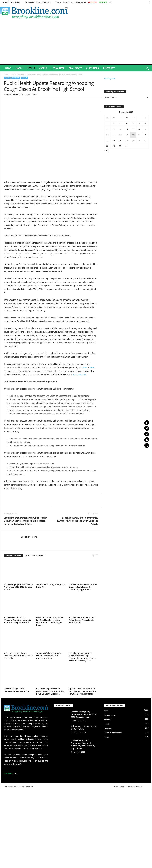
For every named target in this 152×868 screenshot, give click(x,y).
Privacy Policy (119, 786)
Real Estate (75, 68)
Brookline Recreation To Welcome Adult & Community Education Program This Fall (17, 620)
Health (25, 78)
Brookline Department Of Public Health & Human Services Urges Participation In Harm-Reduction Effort (26, 521)
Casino (43, 68)
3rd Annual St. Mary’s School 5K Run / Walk (51, 586)
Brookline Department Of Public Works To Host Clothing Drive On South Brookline (50, 691)
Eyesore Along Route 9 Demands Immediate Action (17, 690)
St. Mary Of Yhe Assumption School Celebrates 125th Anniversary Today (49, 656)
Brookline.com (12, 94)
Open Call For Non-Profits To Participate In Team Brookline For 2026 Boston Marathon (82, 691)
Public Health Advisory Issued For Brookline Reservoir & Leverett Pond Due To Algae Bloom (50, 621)
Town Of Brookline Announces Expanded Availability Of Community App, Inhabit (83, 587)
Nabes (19, 68)
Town (58, 2)
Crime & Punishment (113, 733)
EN (110, 2)
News (8, 68)
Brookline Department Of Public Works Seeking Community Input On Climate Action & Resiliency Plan (82, 657)
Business (108, 719)
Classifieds (92, 68)
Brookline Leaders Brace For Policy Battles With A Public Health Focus (82, 620)
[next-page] (97, 556)
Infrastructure (110, 715)
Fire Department (79, 2)
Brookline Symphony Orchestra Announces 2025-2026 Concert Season (18, 587)
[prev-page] (93, 556)
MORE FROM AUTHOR (34, 556)
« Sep (107, 150)
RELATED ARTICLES (14, 556)
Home (6, 75)
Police (66, 2)
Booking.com (110, 78)
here (85, 368)
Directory (109, 68)
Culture (107, 737)
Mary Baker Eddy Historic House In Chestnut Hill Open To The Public (18, 656)
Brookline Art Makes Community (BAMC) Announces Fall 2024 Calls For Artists (78, 521)
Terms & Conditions (135, 786)
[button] (148, 69)
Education (21, 75)
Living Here (58, 68)
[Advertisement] (76, 42)
